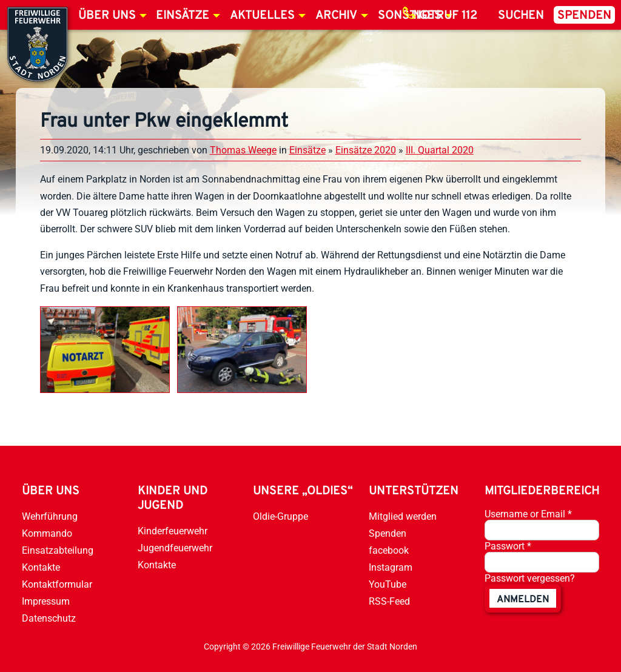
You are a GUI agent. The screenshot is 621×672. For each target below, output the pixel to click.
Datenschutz (49, 618)
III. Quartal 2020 (440, 150)
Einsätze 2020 (366, 150)
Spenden (584, 16)
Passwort (508, 546)
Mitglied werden (403, 516)
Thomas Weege (243, 150)
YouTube (388, 584)
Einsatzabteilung (58, 550)
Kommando (47, 533)
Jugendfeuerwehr (175, 548)
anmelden (523, 600)
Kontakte (41, 567)
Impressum (46, 601)
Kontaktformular (57, 584)
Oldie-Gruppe (280, 516)
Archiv (336, 16)
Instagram (391, 567)
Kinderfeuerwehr (173, 531)
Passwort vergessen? (530, 578)
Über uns (107, 16)
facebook (389, 550)
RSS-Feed (389, 601)
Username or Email (528, 514)
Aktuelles (262, 16)
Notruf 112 (445, 16)
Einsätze (183, 16)
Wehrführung (50, 516)
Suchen (521, 16)
